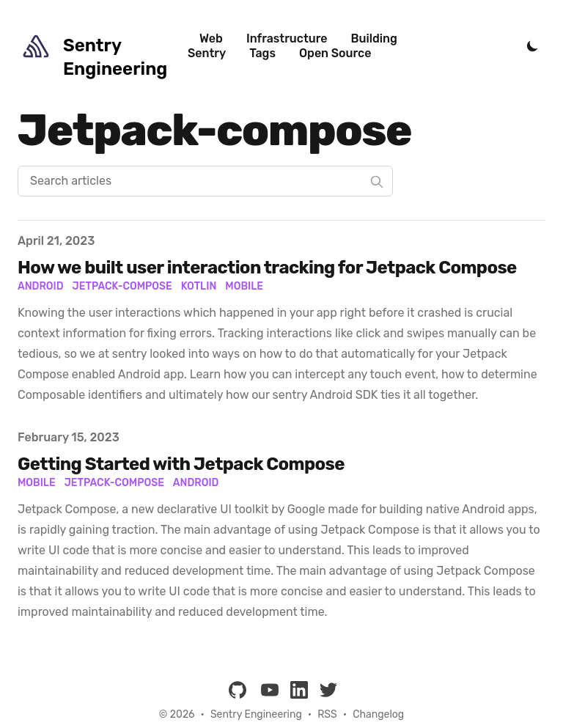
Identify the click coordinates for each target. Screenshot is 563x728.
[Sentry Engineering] (103, 46)
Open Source (335, 53)
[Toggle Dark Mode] (533, 46)
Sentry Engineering (256, 714)
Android (41, 286)
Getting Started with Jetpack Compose (181, 464)
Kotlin (199, 286)
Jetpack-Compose (122, 286)
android (196, 483)
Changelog (378, 714)
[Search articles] (205, 181)
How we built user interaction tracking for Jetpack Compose (267, 268)
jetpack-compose (114, 483)
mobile (37, 483)
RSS (327, 714)
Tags (262, 53)
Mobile (244, 286)
